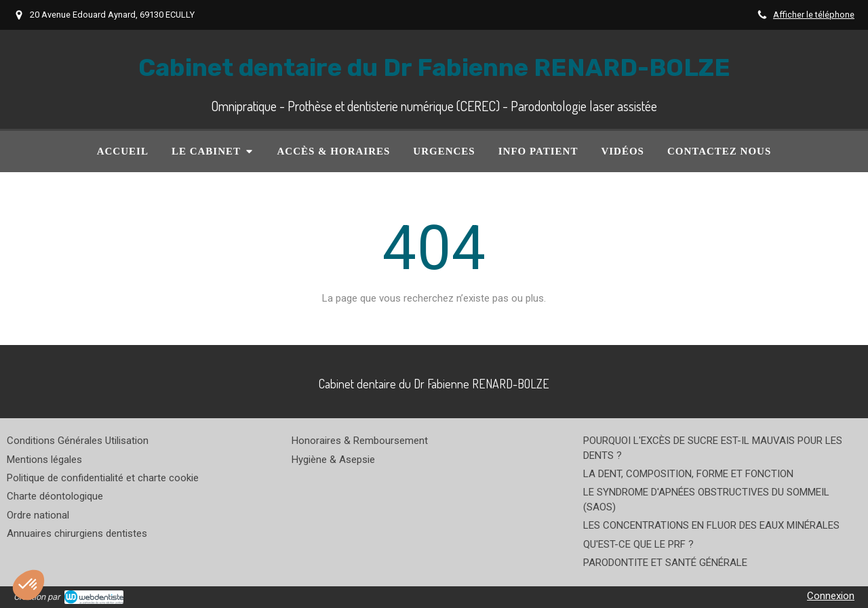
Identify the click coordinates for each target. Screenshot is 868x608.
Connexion (831, 596)
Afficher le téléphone (814, 15)
